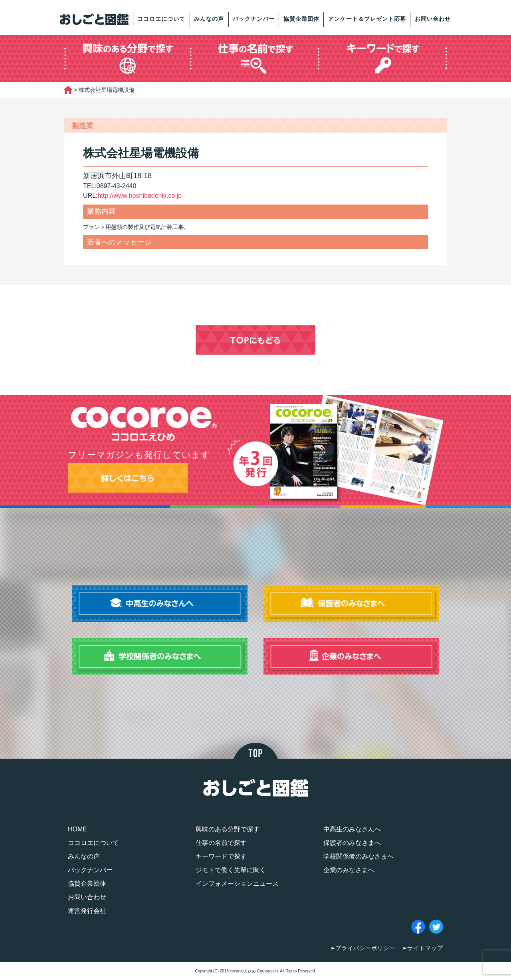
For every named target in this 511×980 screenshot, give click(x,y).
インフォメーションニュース (237, 884)
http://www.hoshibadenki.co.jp (140, 196)
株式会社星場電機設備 (141, 153)
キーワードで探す (221, 856)
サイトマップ (425, 948)
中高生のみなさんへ (352, 829)
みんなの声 (209, 19)
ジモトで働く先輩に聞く (231, 870)
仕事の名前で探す (221, 843)
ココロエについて (161, 19)
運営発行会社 (87, 911)
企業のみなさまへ (349, 870)
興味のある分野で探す (228, 829)
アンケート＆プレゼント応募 (367, 19)
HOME (77, 829)
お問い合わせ (433, 19)
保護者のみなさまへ (352, 843)
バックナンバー (254, 19)
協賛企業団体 (301, 19)
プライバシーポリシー (365, 948)
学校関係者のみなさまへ (358, 856)
